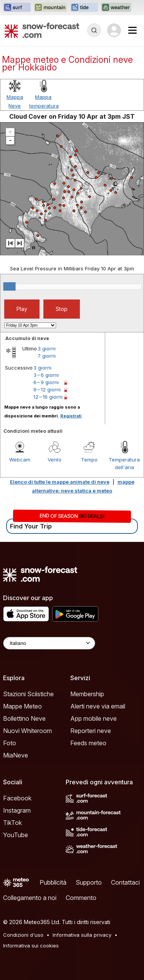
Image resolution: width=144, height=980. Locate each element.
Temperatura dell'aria (124, 463)
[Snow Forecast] (42, 30)
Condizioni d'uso (23, 935)
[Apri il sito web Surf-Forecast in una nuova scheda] (17, 8)
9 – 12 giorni (47, 389)
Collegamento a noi (30, 898)
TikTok (12, 823)
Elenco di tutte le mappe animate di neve (60, 482)
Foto (10, 743)
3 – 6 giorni (46, 375)
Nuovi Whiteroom (27, 731)
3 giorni (47, 348)
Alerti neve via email (98, 706)
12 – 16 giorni (48, 397)
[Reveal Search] (94, 30)
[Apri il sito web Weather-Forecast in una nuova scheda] (116, 8)
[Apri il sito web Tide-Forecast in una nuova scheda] (84, 8)
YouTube (16, 835)
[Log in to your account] (114, 30)
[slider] (10, 286)
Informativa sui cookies (31, 946)
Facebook (17, 798)
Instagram (17, 810)
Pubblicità (53, 882)
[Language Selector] (49, 643)
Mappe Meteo (22, 706)
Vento (55, 460)
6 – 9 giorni (46, 382)
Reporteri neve (91, 731)
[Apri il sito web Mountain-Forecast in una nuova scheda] (50, 8)
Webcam (20, 460)
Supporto (89, 882)
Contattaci (125, 882)
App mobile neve (94, 718)
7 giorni (47, 356)
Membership (87, 694)
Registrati (71, 416)
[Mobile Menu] (132, 30)
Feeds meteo (88, 743)
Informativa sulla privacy (82, 935)
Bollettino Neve (24, 718)
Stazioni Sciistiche (28, 694)
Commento (81, 898)
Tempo (89, 460)
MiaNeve (16, 755)
